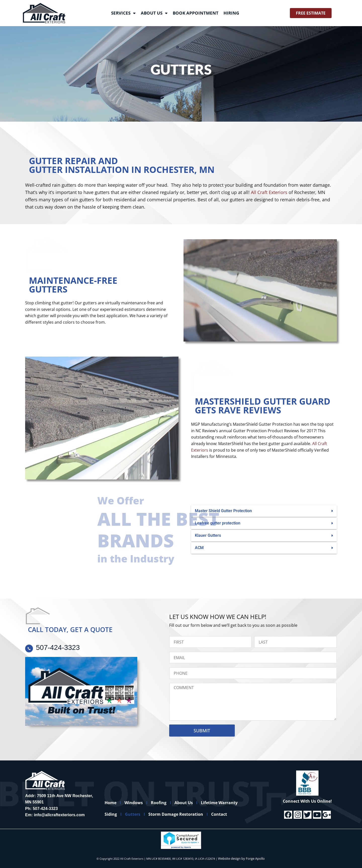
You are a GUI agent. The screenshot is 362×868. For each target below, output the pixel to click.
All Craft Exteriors (269, 192)
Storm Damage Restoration (182, 814)
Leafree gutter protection (218, 523)
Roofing (165, 803)
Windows (137, 803)
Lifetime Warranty (231, 803)
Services (123, 13)
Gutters (136, 814)
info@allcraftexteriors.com (59, 815)
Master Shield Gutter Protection (223, 511)
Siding (112, 814)
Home (112, 803)
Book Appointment (196, 13)
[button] (264, 511)
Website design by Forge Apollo (241, 859)
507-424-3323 (45, 809)
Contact (228, 814)
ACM (199, 548)
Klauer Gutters (208, 535)
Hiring (231, 13)
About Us (154, 13)
